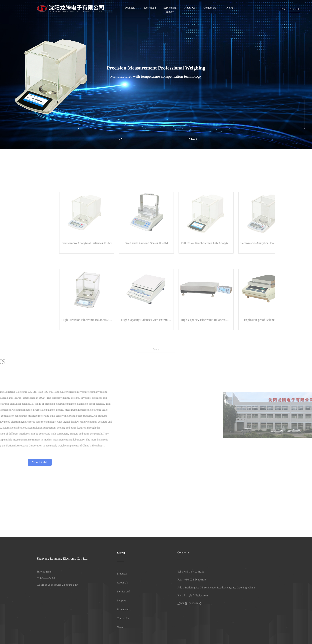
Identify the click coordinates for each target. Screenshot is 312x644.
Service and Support (170, 10)
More (156, 354)
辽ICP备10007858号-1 (191, 604)
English (294, 9)
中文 (283, 9)
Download (150, 8)
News (230, 8)
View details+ (25, 462)
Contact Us (210, 8)
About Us (190, 8)
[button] (193, 139)
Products (130, 8)
